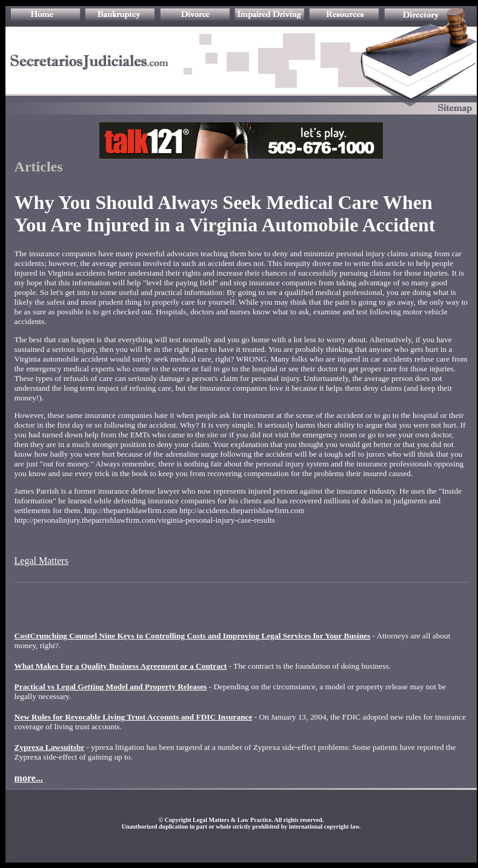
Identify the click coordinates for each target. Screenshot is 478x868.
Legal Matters (41, 561)
